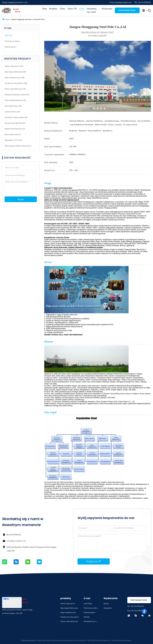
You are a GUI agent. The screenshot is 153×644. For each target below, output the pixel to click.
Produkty (53, 9)
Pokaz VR (72, 9)
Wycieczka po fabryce (12, 41)
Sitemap (87, 617)
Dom (44, 9)
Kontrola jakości (10, 47)
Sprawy (106, 604)
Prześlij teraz (94, 561)
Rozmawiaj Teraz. (127, 10)
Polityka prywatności (29, 640)
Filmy (62, 9)
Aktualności (108, 608)
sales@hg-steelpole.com (16, 541)
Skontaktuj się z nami (92, 10)
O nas (82, 9)
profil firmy (9, 35)
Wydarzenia (107, 9)
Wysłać (21, 199)
